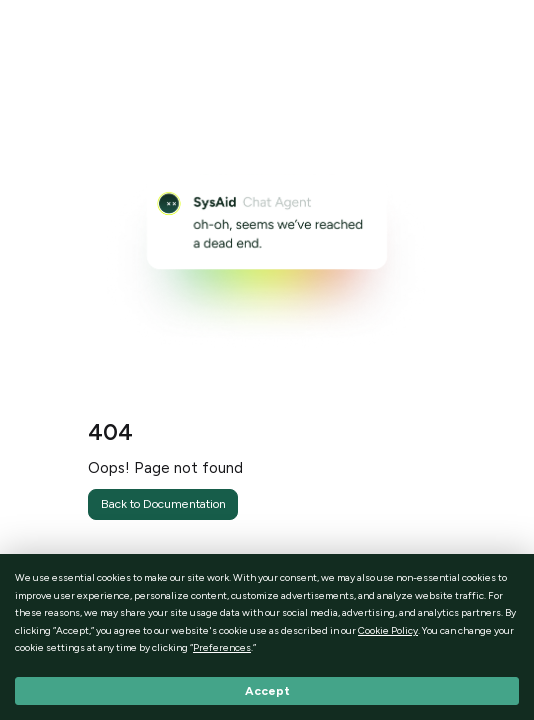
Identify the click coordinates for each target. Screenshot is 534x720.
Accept (267, 691)
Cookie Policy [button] (388, 630)
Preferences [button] (222, 647)
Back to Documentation (163, 503)
